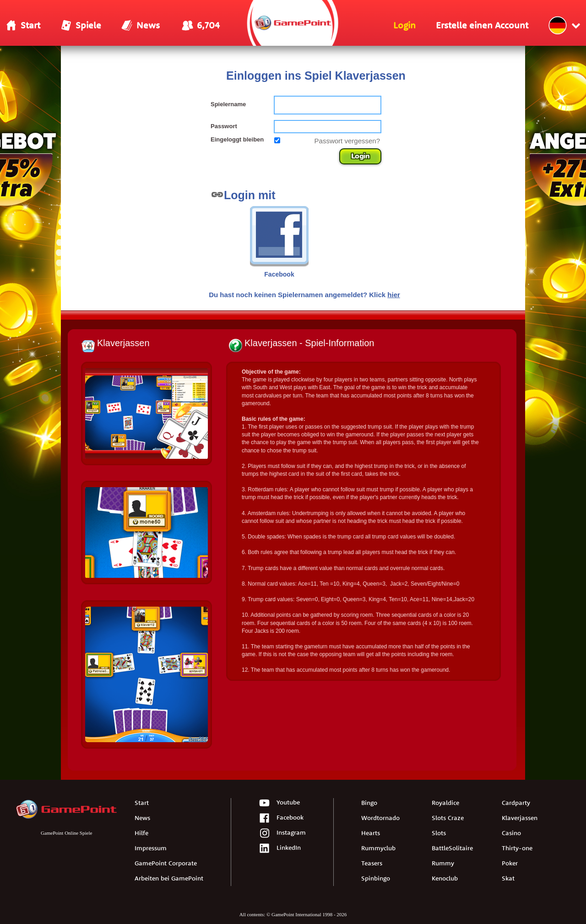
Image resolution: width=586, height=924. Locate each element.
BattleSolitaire (452, 848)
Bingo (369, 803)
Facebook (281, 818)
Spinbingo (376, 878)
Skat (508, 878)
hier (394, 295)
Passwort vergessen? (347, 141)
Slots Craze (448, 818)
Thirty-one (517, 848)
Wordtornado (380, 818)
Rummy (443, 863)
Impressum (151, 848)
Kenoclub (445, 878)
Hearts (371, 833)
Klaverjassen (520, 818)
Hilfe (141, 833)
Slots (439, 833)
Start (142, 803)
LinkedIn (280, 849)
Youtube (279, 803)
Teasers (372, 863)
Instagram (282, 834)
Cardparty (516, 803)
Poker (510, 863)
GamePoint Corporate (166, 863)
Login (361, 156)
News (142, 818)
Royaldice (445, 803)
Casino (511, 833)
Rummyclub (378, 848)
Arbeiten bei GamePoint (169, 878)
